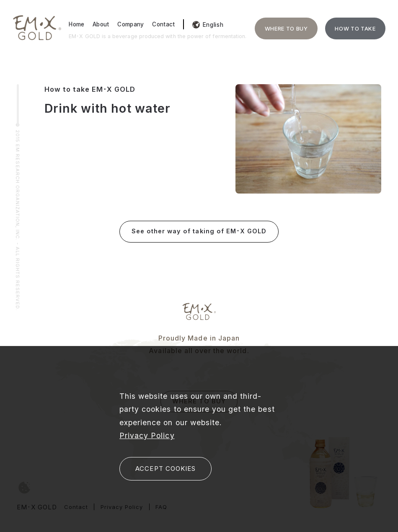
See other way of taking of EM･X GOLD (199, 231)
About (101, 24)
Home (76, 24)
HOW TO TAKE (355, 28)
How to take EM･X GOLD (90, 89)
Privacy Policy (147, 435)
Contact (163, 24)
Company (131, 24)
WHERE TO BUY (286, 28)
